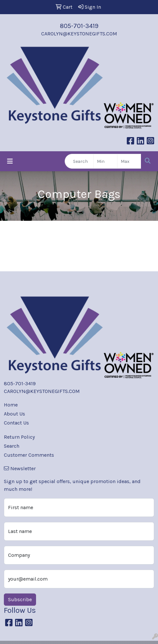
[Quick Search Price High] (129, 161)
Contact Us (16, 423)
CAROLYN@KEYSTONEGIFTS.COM (79, 34)
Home (11, 405)
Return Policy (19, 437)
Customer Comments (29, 455)
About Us (14, 414)
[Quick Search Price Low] (105, 161)
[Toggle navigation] (10, 161)
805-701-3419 (79, 26)
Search (12, 446)
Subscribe (20, 599)
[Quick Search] (79, 161)
